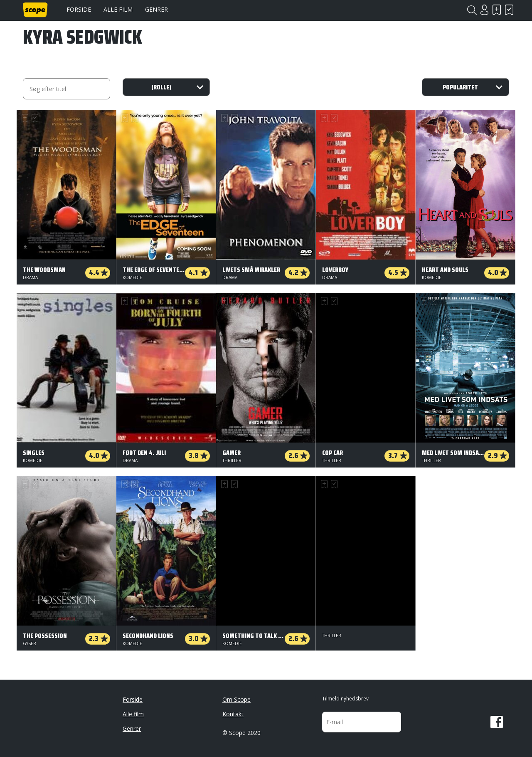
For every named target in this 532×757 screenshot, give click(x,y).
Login (484, 10)
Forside (79, 9)
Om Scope (236, 699)
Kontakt (233, 714)
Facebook (497, 722)
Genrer (156, 9)
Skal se (497, 10)
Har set (509, 10)
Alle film (118, 9)
